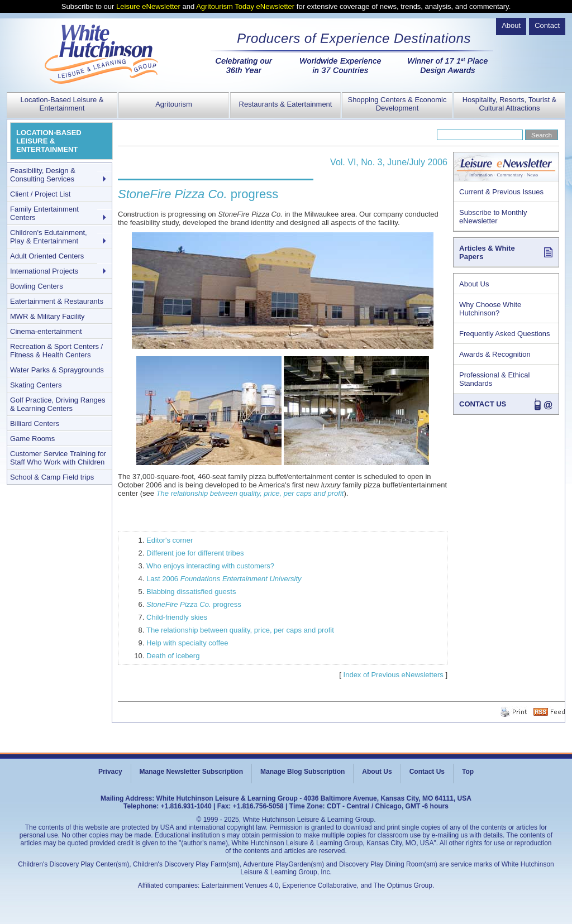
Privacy (110, 772)
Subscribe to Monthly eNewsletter (493, 217)
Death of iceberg (173, 656)
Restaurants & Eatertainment (286, 104)
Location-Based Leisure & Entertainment (62, 104)
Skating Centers (36, 385)
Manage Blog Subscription (302, 772)
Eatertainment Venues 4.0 (240, 885)
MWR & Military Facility (47, 316)
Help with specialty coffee (187, 643)
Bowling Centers (37, 286)
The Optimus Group (403, 885)
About (511, 25)
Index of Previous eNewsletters (394, 675)
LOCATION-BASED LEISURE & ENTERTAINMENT (49, 141)
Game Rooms (32, 439)
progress (194, 604)
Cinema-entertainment (46, 331)
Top (468, 772)
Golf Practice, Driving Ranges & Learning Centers (58, 404)
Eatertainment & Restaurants (57, 301)
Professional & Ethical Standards (494, 379)
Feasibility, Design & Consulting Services (43, 175)
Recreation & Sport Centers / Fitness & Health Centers (56, 351)
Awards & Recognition (495, 354)
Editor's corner (170, 540)
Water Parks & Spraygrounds (57, 370)
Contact (547, 25)
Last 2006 (224, 579)
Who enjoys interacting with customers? (210, 566)
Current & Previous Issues (501, 192)
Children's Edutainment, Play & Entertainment (49, 237)
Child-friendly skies (177, 617)
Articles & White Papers (487, 252)
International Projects (44, 271)
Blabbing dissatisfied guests (191, 592)
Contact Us (427, 772)
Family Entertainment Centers (44, 213)
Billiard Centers (35, 423)
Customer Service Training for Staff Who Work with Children (58, 458)
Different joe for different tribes (195, 553)
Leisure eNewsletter (148, 6)
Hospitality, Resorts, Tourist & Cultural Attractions (510, 104)
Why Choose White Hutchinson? (490, 309)
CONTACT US (483, 404)
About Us (474, 284)
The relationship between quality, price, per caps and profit (250, 493)
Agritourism (174, 104)
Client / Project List (40, 194)
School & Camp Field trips (52, 477)
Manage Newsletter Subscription (191, 772)
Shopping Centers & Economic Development (397, 104)
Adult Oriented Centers (47, 256)
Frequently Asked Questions (505, 334)
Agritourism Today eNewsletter (245, 6)
